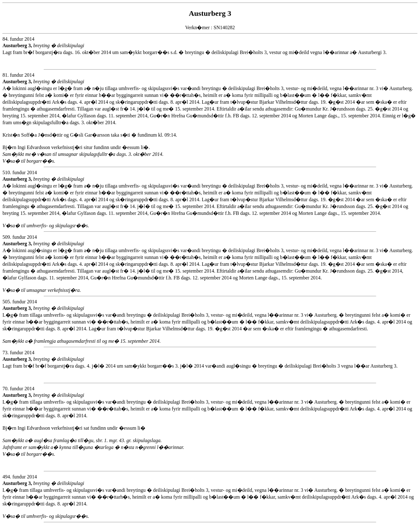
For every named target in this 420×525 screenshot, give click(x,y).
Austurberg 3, (18, 45)
